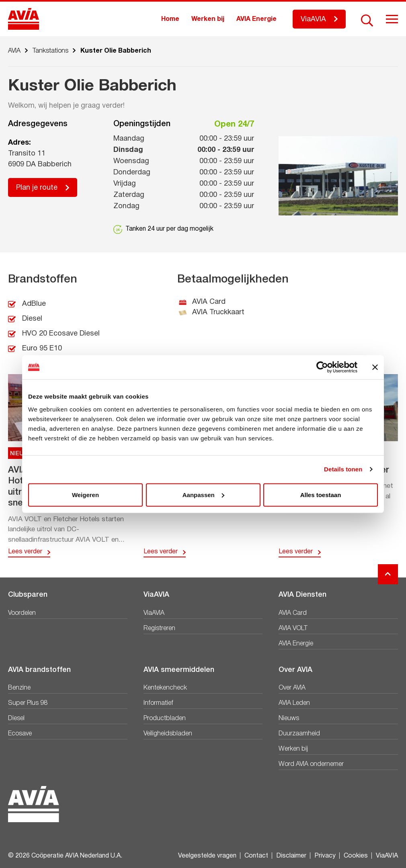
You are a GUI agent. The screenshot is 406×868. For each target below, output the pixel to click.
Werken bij (208, 19)
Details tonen (343, 469)
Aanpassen (203, 494)
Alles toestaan (321, 494)
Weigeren (85, 494)
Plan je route (37, 188)
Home (170, 19)
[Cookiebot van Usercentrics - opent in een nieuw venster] (322, 367)
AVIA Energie (256, 19)
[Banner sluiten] (375, 367)
